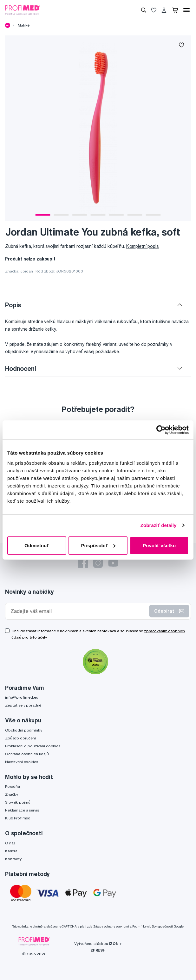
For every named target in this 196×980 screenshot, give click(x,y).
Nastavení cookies (22, 762)
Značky (12, 794)
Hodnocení (21, 368)
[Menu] (186, 10)
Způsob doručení (20, 738)
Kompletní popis (143, 246)
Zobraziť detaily (159, 525)
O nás (10, 843)
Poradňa (13, 786)
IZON (114, 943)
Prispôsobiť (98, 545)
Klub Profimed (18, 818)
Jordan (27, 271)
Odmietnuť (37, 545)
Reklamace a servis (22, 810)
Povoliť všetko (159, 545)
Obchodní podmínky (24, 730)
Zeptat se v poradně (23, 705)
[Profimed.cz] (23, 10)
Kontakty (13, 859)
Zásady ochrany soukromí (111, 926)
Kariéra (11, 851)
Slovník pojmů (18, 802)
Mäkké (24, 25)
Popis (13, 305)
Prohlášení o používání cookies (33, 746)
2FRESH (98, 950)
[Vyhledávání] (144, 10)
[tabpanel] (98, 128)
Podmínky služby (144, 926)
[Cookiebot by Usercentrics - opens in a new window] (161, 430)
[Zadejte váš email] (78, 611)
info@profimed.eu (22, 697)
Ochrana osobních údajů (27, 754)
